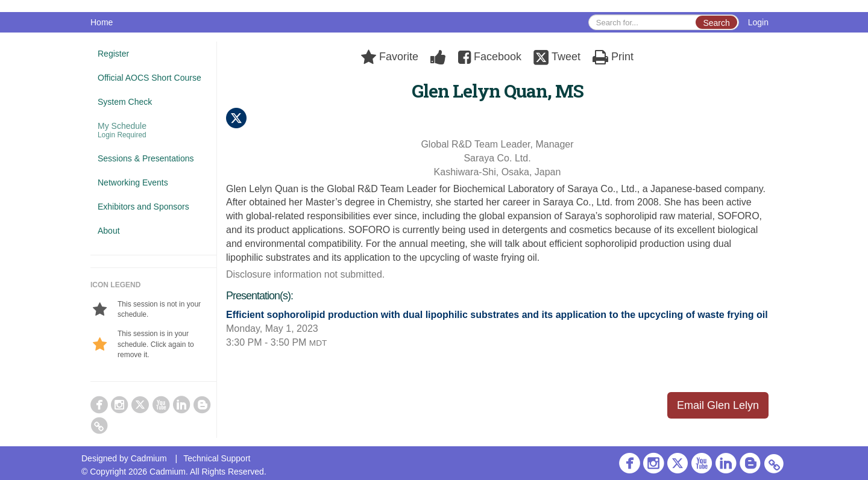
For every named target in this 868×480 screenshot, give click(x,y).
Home (102, 22)
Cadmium (149, 458)
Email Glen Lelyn (718, 405)
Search (716, 23)
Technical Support (217, 458)
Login (758, 22)
